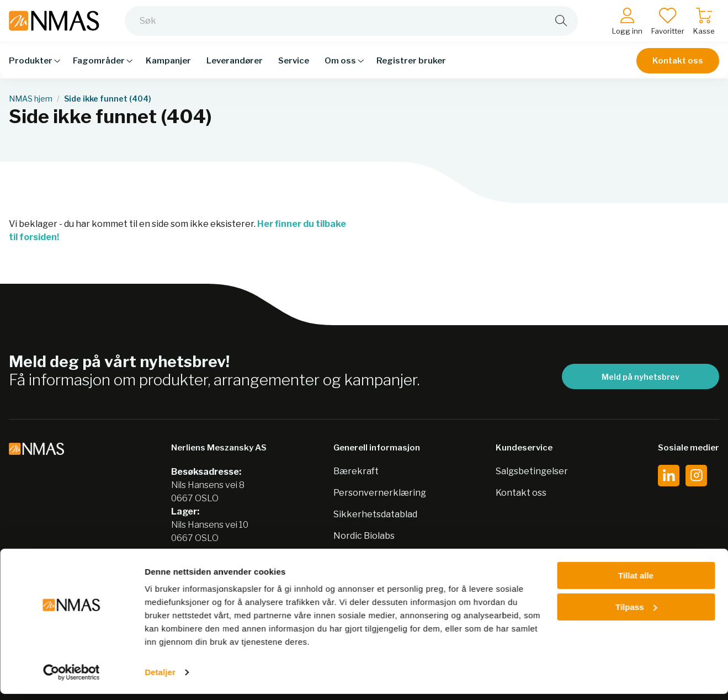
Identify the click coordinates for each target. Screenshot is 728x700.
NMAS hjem (31, 99)
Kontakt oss (678, 67)
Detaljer (160, 678)
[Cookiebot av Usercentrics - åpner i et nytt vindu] (71, 678)
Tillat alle (636, 582)
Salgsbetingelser (532, 471)
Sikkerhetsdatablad (375, 514)
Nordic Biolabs (364, 536)
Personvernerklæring (380, 493)
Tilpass (636, 612)
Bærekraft (356, 471)
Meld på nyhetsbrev (641, 377)
